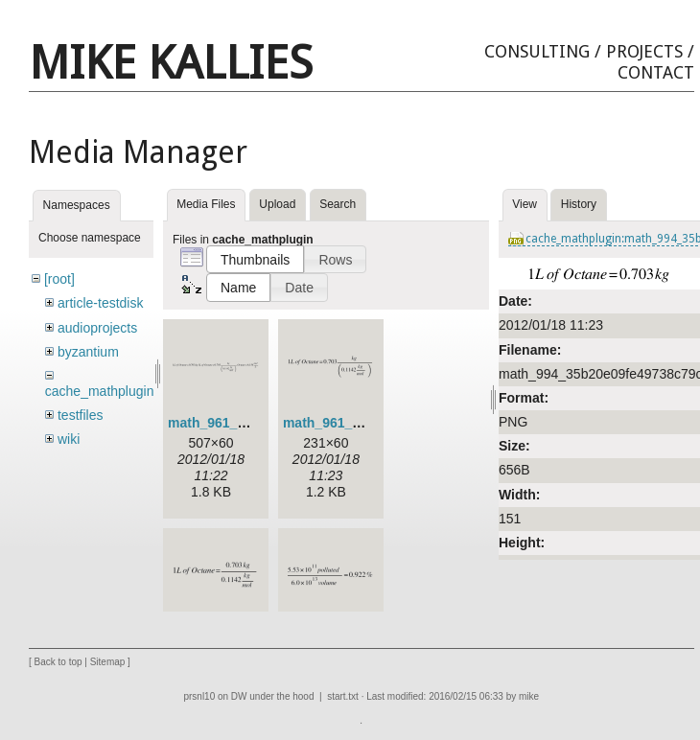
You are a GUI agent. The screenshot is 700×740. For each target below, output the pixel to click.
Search (338, 204)
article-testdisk (100, 303)
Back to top (58, 663)
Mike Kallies (171, 63)
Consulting (537, 51)
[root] (59, 279)
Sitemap (108, 663)
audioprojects (97, 328)
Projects (644, 51)
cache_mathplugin (100, 391)
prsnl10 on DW (215, 696)
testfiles (80, 415)
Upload (277, 204)
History (579, 204)
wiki (69, 439)
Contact (656, 72)
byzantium (88, 352)
